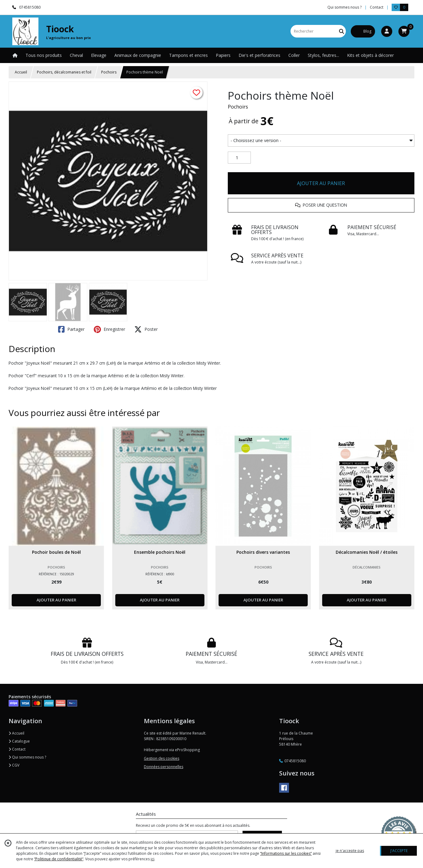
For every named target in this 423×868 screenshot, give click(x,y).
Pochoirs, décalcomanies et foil (64, 72)
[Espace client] (387, 31)
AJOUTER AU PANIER (321, 183)
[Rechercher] (342, 31)
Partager (71, 329)
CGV (14, 765)
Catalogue (19, 741)
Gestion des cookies (162, 758)
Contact (377, 7)
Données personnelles (164, 767)
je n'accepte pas (350, 851)
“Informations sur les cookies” (286, 853)
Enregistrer (109, 329)
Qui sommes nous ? (27, 757)
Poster (146, 329)
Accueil (21, 72)
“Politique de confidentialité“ (59, 859)
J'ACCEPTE (399, 851)
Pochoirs (109, 72)
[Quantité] (239, 158)
